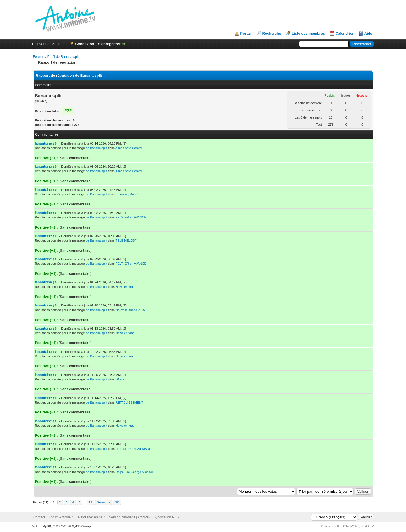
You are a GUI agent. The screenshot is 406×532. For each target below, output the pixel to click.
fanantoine (44, 143)
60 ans (120, 379)
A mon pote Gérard (128, 148)
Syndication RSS (166, 517)
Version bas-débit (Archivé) (129, 517)
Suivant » (103, 502)
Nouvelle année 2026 (130, 310)
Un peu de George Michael (134, 472)
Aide (368, 33)
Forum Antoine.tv (62, 517)
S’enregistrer (109, 44)
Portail (246, 33)
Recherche (272, 33)
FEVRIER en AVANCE (131, 217)
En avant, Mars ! (127, 194)
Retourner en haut (92, 517)
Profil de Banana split (63, 57)
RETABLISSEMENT (129, 402)
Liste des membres (308, 33)
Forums (39, 57)
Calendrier (345, 33)
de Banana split (96, 148)
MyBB (47, 526)
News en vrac (125, 287)
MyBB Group (81, 526)
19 (90, 502)
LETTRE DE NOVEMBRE (134, 449)
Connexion (85, 44)
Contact (39, 517)
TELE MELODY (126, 240)
